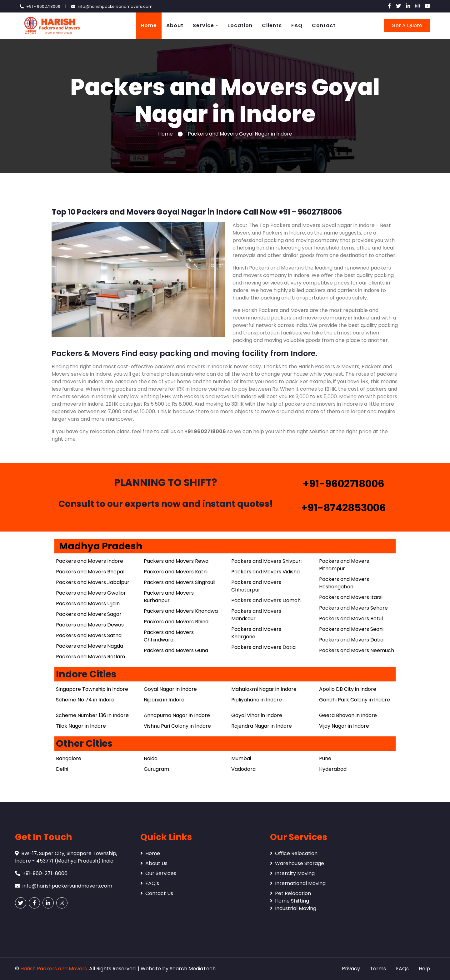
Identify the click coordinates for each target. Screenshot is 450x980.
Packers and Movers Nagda (90, 646)
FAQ (297, 25)
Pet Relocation (290, 893)
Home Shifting (290, 901)
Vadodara (243, 769)
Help (424, 969)
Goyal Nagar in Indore (170, 689)
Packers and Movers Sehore (353, 608)
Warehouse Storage (297, 863)
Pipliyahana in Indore (257, 700)
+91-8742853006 (344, 508)
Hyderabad (333, 769)
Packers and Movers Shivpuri (266, 561)
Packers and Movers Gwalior (91, 593)
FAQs (402, 969)
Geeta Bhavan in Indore (348, 715)
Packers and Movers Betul (351, 619)
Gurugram (156, 769)
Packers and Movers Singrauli (180, 582)
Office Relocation (294, 853)
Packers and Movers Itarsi (351, 597)
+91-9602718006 (344, 484)
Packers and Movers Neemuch (357, 650)
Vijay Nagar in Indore (344, 726)
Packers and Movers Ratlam (90, 657)
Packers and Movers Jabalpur (93, 582)
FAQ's (150, 883)
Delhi (62, 769)
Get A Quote (407, 25)
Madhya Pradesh (101, 546)
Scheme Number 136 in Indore (92, 715)
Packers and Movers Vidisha (265, 572)
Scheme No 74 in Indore (85, 700)
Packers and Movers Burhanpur (169, 597)
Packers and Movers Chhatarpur (256, 586)
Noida (151, 758)
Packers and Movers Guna (176, 650)
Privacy (351, 969)
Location (240, 25)
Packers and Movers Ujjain (88, 604)
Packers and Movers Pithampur (344, 565)
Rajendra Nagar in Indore (262, 726)
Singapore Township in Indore (92, 689)
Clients (272, 25)
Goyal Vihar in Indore (257, 715)
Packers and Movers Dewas (90, 625)
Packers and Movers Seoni (351, 629)
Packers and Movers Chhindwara (169, 636)
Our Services (158, 873)
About (175, 25)
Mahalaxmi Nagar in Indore (264, 689)
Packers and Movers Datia (263, 647)
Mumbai (241, 758)
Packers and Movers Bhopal (90, 572)
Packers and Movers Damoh (266, 600)
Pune (325, 758)
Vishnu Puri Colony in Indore (177, 726)
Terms (378, 969)
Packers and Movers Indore (90, 561)
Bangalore (69, 758)
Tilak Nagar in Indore (81, 726)
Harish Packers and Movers (54, 969)
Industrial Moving (293, 908)
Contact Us (157, 893)
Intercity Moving (292, 873)
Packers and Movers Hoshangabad (344, 583)
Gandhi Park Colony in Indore (355, 700)
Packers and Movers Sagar (89, 614)
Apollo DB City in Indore (348, 689)
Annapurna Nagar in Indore (177, 715)
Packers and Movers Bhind (176, 622)
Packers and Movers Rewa (176, 561)
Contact (324, 25)
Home (149, 25)
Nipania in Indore (164, 700)
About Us (154, 863)
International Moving (298, 883)
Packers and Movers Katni (176, 572)
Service (203, 25)
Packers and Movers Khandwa (181, 611)
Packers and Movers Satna (89, 635)
